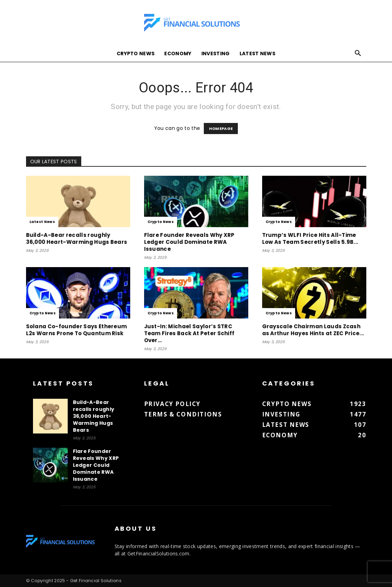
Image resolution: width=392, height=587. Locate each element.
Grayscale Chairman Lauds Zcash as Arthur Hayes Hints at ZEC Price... (313, 330)
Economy (178, 53)
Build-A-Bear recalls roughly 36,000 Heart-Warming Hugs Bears (77, 238)
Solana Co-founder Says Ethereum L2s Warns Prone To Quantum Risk (77, 330)
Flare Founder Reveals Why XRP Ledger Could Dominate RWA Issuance (189, 242)
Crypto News (136, 53)
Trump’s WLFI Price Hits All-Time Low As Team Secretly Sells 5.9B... (310, 238)
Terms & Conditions (183, 414)
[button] (358, 54)
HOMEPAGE (221, 129)
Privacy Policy (172, 404)
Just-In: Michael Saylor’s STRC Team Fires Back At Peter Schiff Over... (189, 333)
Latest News (258, 53)
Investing (216, 53)
